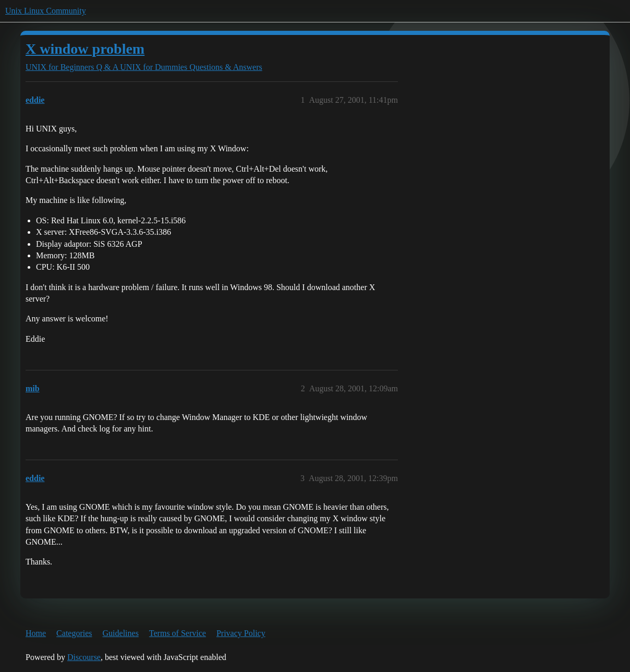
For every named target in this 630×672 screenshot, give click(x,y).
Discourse (84, 657)
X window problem (85, 49)
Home (36, 633)
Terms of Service (178, 633)
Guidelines (121, 633)
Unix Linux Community (46, 11)
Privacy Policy (241, 633)
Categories (74, 633)
